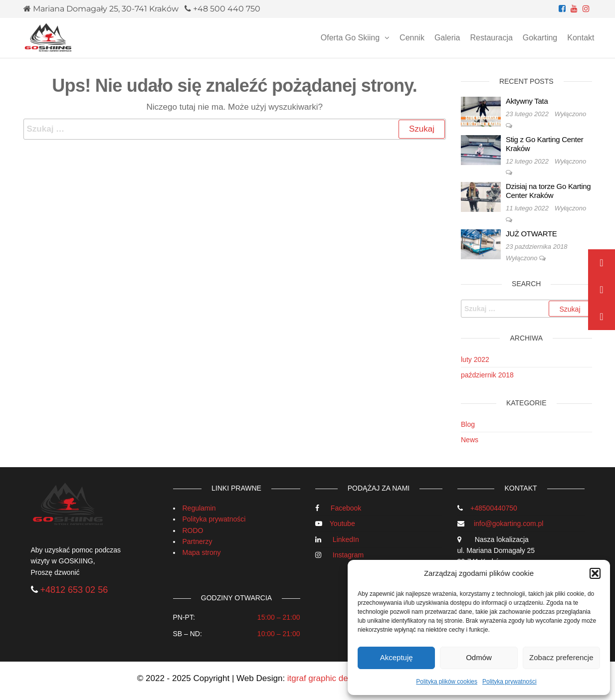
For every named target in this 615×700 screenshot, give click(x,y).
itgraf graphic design (325, 678)
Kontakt (581, 38)
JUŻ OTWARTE (531, 234)
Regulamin (199, 508)
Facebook (346, 508)
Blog (468, 424)
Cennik (412, 38)
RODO (193, 530)
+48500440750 (494, 508)
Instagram (348, 555)
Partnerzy (198, 541)
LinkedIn (346, 539)
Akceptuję (397, 657)
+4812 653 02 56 (74, 590)
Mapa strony (202, 552)
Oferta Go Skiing (350, 38)
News (470, 440)
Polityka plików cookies (447, 682)
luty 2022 (475, 359)
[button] (595, 573)
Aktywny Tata (527, 101)
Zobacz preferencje (561, 657)
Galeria (447, 38)
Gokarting (540, 38)
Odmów (479, 657)
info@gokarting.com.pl (509, 524)
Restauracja (491, 38)
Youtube (342, 524)
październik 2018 (487, 375)
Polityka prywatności (510, 682)
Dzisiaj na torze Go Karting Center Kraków (548, 191)
